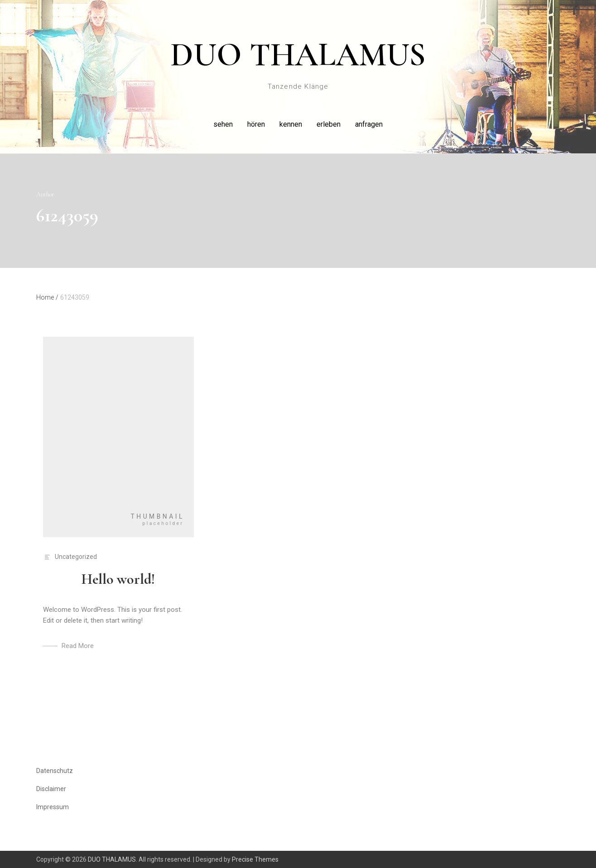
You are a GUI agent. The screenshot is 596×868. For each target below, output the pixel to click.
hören (256, 124)
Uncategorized (76, 557)
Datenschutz (55, 771)
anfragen (369, 124)
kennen (291, 124)
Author (45, 194)
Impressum (53, 807)
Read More (78, 646)
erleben (329, 124)
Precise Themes (255, 859)
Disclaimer (51, 789)
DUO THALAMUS (298, 55)
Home (47, 297)
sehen (223, 124)
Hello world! (118, 579)
